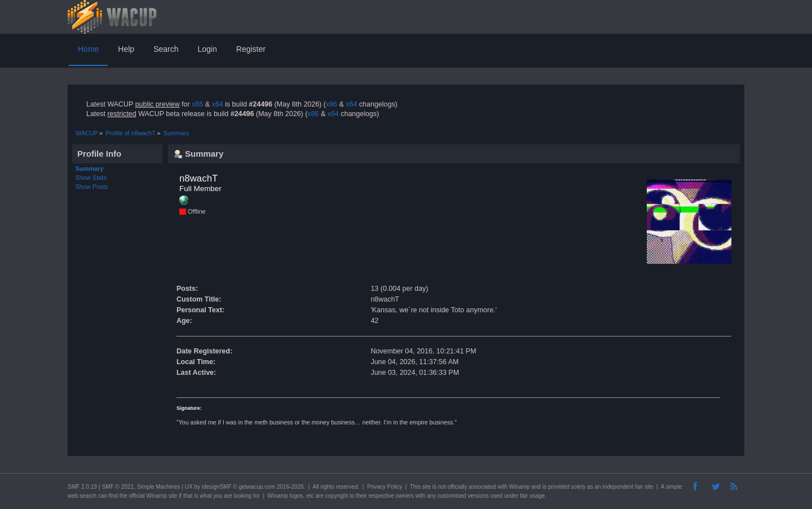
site (426, 487)
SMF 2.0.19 (82, 487)
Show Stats (91, 178)
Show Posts (92, 187)
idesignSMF (217, 487)
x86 (197, 104)
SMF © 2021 (118, 487)
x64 (217, 104)
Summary (90, 169)
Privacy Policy (385, 487)
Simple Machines (158, 487)
